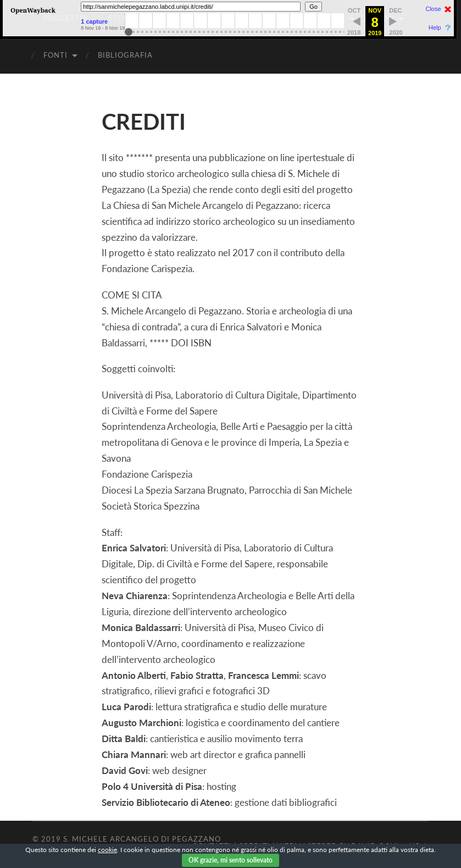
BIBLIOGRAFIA (125, 55)
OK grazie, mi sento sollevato (230, 860)
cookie (107, 850)
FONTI (55, 55)
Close (433, 9)
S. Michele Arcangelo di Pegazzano (142, 839)
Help (435, 28)
